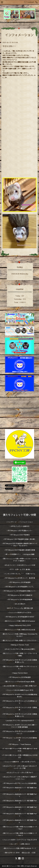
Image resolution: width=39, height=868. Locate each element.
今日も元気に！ (9, 46)
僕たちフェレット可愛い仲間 (19, 515)
